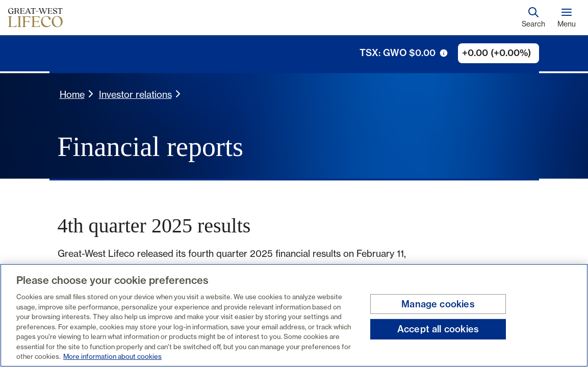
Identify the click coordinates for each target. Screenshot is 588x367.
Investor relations (135, 94)
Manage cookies (438, 304)
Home (72, 94)
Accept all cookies (438, 329)
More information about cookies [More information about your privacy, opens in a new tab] (112, 356)
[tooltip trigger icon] (444, 53)
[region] (294, 315)
